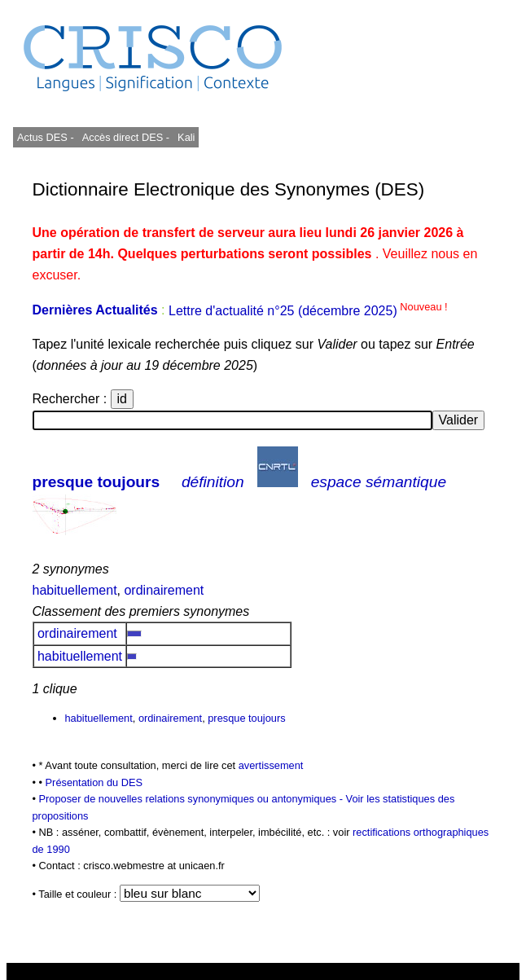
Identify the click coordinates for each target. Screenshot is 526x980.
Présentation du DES (94, 782)
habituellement (75, 590)
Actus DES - (46, 137)
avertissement (271, 765)
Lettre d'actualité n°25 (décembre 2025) (308, 311)
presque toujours (96, 482)
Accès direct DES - (126, 137)
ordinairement (164, 590)
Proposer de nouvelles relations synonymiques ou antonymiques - (193, 799)
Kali (186, 137)
